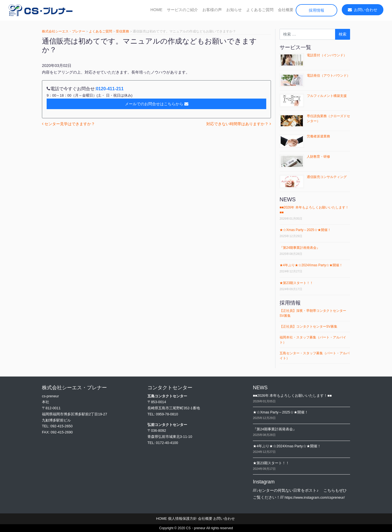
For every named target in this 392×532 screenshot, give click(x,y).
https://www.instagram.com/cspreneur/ (315, 497)
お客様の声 (212, 10)
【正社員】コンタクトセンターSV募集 (308, 327)
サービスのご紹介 (182, 10)
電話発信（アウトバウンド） (328, 76)
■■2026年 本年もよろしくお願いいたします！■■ (292, 396)
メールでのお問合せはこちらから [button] (157, 104)
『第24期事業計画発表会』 (300, 248)
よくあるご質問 (260, 10)
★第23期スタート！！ (296, 283)
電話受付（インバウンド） (327, 55)
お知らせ (234, 10)
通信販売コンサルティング (327, 177)
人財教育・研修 (318, 157)
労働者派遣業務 (318, 136)
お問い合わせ (363, 10)
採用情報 (316, 10)
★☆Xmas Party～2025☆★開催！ (305, 230)
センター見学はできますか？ (68, 124)
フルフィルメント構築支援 (327, 96)
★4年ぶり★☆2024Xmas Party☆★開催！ (311, 265)
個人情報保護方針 (182, 519)
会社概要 (286, 10)
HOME (156, 10)
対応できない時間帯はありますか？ (239, 124)
